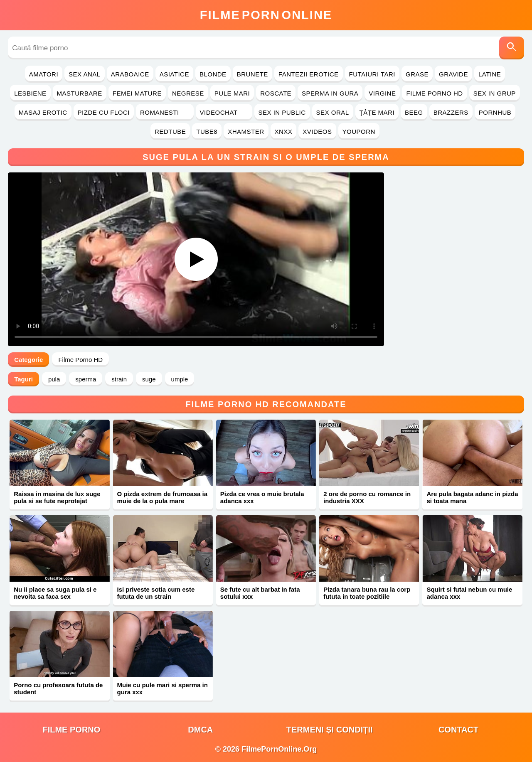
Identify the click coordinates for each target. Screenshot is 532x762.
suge (149, 379)
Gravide (453, 74)
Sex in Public (282, 112)
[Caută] (512, 48)
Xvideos (317, 132)
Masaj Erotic (43, 112)
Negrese (188, 93)
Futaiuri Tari (372, 74)
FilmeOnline (266, 15)
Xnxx (284, 132)
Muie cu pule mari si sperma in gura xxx (163, 688)
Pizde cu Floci (104, 112)
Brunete (252, 74)
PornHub (495, 112)
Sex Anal (85, 74)
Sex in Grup (495, 93)
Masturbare (80, 93)
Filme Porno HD (434, 93)
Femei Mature (137, 93)
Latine (490, 74)
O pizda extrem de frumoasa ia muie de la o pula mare (163, 497)
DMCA (200, 730)
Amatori (44, 74)
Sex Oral (333, 112)
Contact (458, 730)
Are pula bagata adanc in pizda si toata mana (472, 497)
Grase (417, 74)
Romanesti (165, 112)
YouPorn (359, 132)
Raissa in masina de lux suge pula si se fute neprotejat (57, 497)
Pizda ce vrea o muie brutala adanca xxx (262, 497)
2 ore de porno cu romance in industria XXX (367, 497)
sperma (86, 379)
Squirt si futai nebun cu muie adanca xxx (469, 593)
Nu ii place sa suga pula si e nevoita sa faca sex (55, 593)
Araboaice (130, 74)
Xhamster (246, 132)
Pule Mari (232, 93)
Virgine (382, 93)
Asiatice (174, 74)
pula (54, 379)
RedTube (170, 132)
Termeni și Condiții (330, 730)
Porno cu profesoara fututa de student (58, 688)
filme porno (71, 730)
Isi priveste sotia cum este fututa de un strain (156, 593)
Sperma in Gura (330, 93)
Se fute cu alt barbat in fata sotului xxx (260, 593)
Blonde (213, 74)
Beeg (414, 112)
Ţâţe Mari (377, 112)
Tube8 (207, 132)
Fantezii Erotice (309, 74)
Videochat (224, 112)
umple (180, 379)
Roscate (276, 93)
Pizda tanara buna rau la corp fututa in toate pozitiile (367, 593)
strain (119, 379)
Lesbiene (30, 93)
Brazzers (451, 112)
